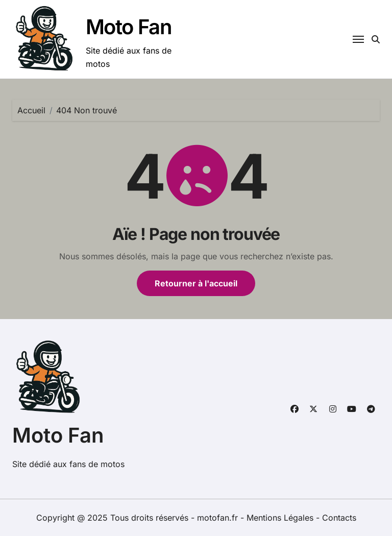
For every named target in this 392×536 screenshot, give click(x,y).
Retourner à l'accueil (196, 283)
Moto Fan (128, 27)
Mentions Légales (281, 518)
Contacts (339, 518)
